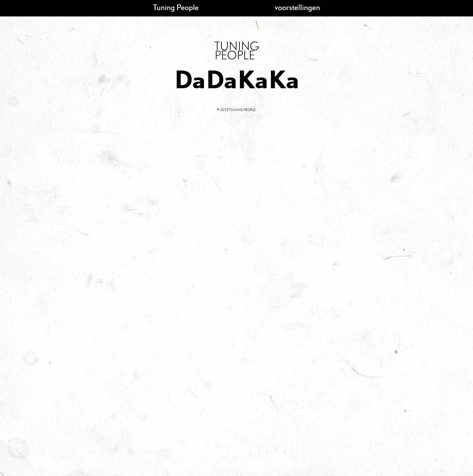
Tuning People (176, 7)
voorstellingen (297, 7)
